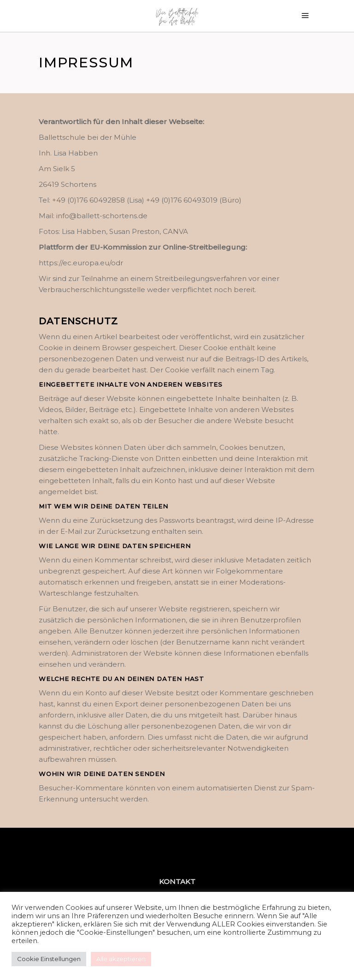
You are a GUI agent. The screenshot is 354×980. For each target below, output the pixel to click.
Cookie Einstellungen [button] (49, 959)
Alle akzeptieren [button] (121, 959)
